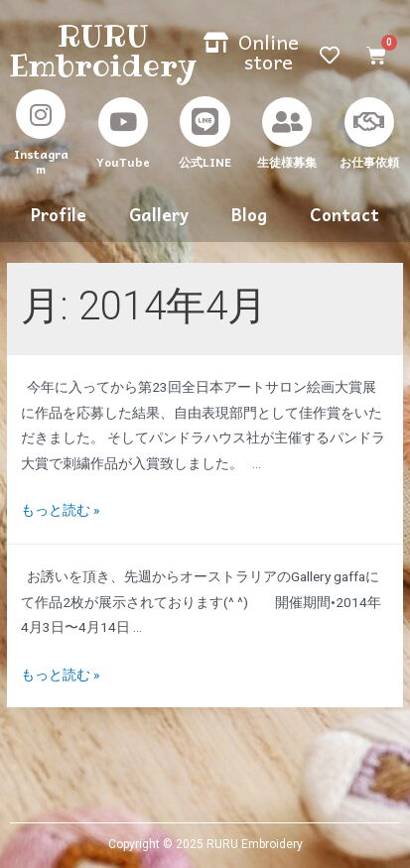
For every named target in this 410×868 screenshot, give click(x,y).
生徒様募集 (287, 162)
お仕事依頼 (369, 162)
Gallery (159, 214)
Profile (59, 214)
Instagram (41, 161)
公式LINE (205, 162)
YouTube (123, 162)
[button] (251, 52)
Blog (249, 214)
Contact (344, 214)
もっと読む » (60, 510)
